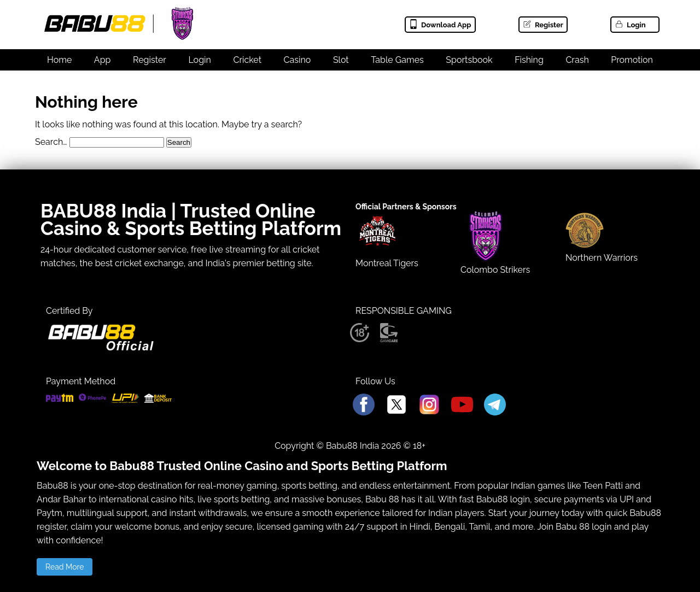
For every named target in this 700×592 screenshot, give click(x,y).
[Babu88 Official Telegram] (495, 405)
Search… (51, 142)
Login (630, 25)
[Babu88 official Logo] (101, 348)
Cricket (247, 60)
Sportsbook (469, 60)
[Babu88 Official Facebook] (364, 405)
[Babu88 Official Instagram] (429, 405)
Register (543, 25)
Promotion (632, 60)
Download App (440, 25)
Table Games (397, 60)
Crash (577, 60)
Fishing (529, 60)
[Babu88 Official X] (396, 405)
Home (59, 60)
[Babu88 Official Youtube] (462, 405)
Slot (341, 60)
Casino (297, 60)
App (103, 60)
